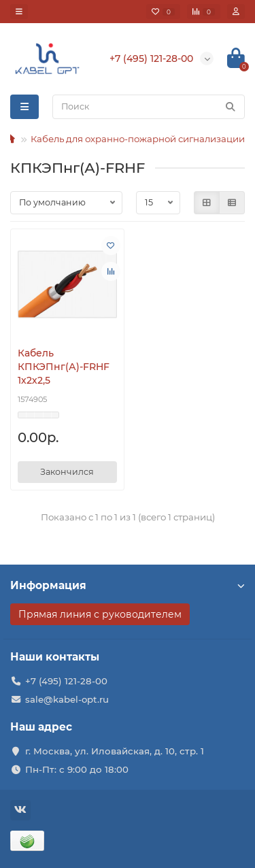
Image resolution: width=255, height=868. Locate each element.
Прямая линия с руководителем (100, 614)
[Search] (149, 107)
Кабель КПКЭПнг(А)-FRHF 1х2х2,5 (64, 367)
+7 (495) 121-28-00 (66, 681)
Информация (128, 585)
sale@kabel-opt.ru (67, 699)
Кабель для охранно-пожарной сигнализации (138, 139)
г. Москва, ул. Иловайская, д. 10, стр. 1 (115, 751)
